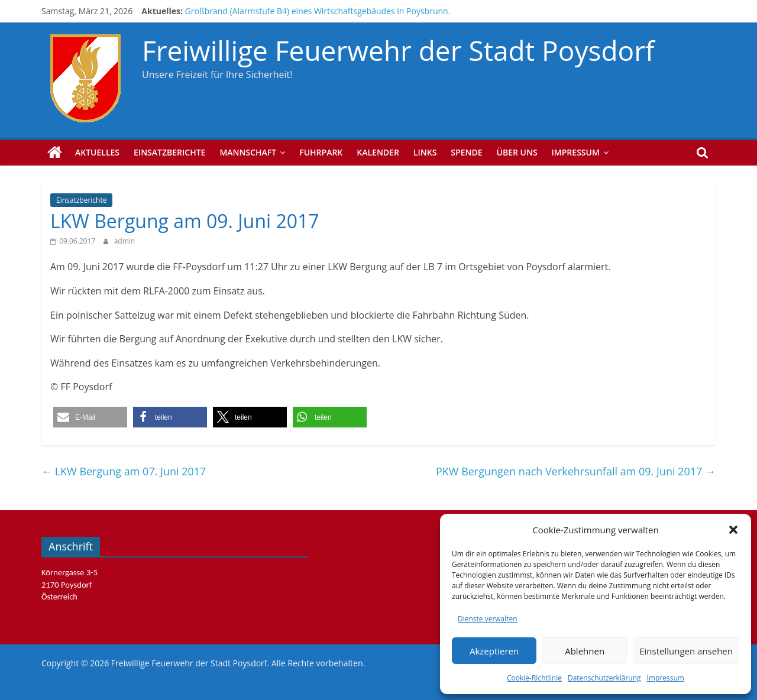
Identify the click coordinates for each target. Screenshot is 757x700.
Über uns (517, 152)
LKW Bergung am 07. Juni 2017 (124, 471)
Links (425, 152)
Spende (466, 152)
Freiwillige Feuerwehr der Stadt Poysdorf (398, 50)
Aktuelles (97, 152)
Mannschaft (248, 152)
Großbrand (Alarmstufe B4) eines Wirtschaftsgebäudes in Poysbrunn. (318, 11)
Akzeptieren (494, 651)
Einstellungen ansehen (686, 651)
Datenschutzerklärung (604, 678)
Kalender (378, 152)
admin (125, 241)
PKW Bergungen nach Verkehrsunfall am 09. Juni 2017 (576, 471)
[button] (733, 530)
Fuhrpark (321, 152)
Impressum (666, 678)
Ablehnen (585, 651)
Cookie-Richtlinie (534, 678)
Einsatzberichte (169, 152)
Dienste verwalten (488, 619)
